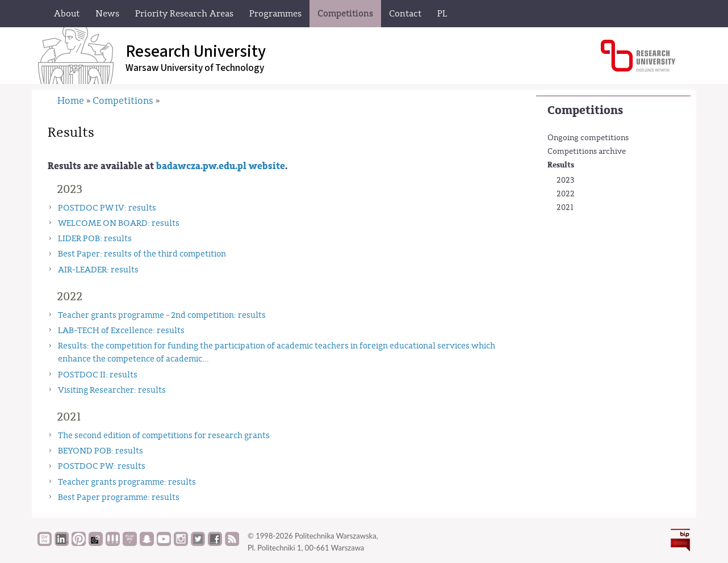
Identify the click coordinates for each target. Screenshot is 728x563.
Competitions (585, 110)
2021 (565, 208)
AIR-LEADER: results (98, 270)
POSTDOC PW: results (102, 466)
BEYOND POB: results (101, 451)
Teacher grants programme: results (127, 482)
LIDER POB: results (95, 239)
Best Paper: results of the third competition (142, 254)
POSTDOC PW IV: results (107, 208)
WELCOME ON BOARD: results (119, 223)
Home (71, 101)
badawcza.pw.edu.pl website (221, 166)
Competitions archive (587, 152)
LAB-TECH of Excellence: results (121, 331)
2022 (566, 194)
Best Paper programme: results (119, 497)
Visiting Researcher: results (112, 390)
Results (561, 165)
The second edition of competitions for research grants (164, 436)
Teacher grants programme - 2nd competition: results (162, 315)
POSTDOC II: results (98, 375)
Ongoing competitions (588, 138)
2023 (565, 180)
